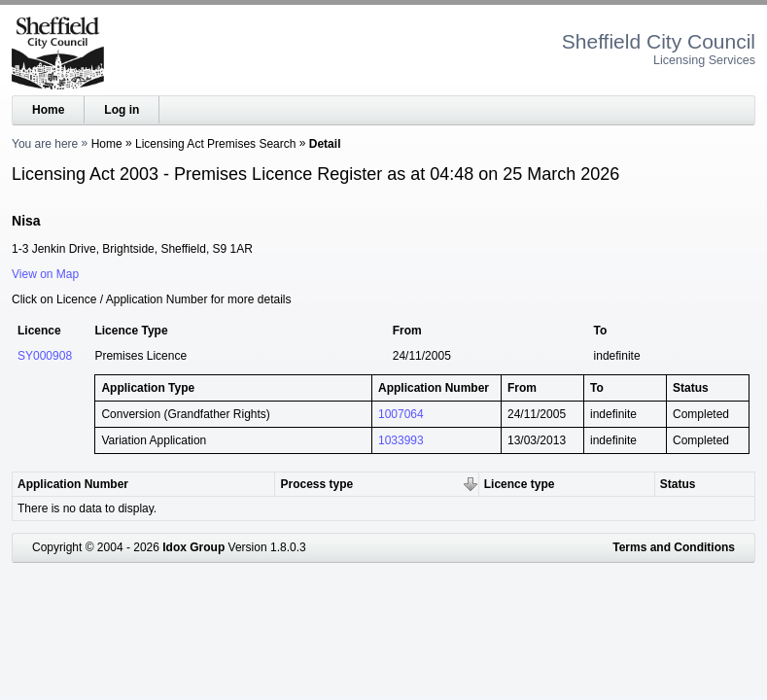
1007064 (401, 414)
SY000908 (45, 356)
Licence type (520, 484)
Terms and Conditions (674, 547)
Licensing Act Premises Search (215, 144)
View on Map (45, 274)
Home (48, 110)
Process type (316, 484)
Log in (122, 110)
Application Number (73, 484)
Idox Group (193, 547)
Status (678, 484)
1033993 (401, 440)
